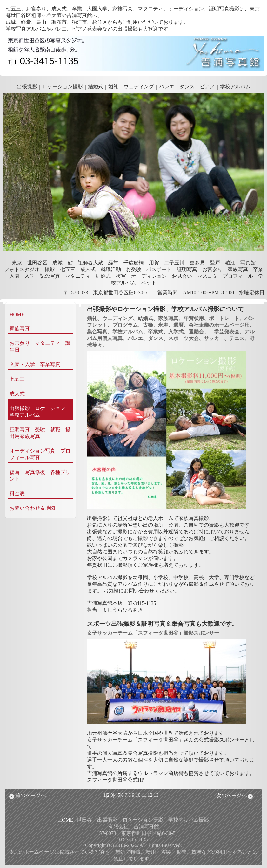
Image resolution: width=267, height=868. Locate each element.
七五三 (17, 379)
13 (156, 795)
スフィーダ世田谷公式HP (116, 780)
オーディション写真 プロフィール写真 (40, 454)
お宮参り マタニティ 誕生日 (40, 346)
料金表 (17, 493)
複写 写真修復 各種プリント (40, 475)
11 (144, 795)
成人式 (17, 394)
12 (150, 795)
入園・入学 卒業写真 (35, 364)
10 (138, 795)
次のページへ (235, 796)
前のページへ (27, 796)
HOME (17, 314)
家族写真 (20, 328)
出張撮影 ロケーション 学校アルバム (40, 412)
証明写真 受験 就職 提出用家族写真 (40, 433)
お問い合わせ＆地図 (32, 508)
